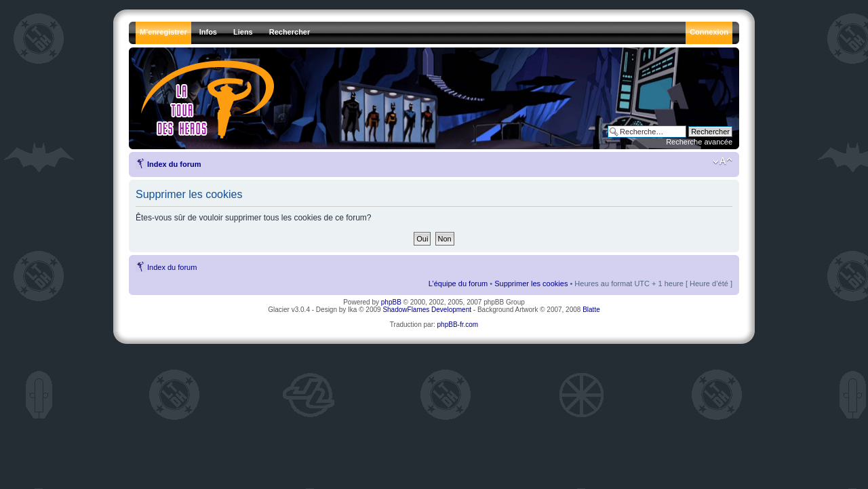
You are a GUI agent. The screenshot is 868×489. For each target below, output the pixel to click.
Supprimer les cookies (531, 283)
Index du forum (174, 164)
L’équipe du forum (458, 283)
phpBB (391, 302)
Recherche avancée (699, 142)
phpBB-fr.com (458, 325)
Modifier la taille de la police (723, 161)
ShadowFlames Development (427, 310)
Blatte (591, 310)
